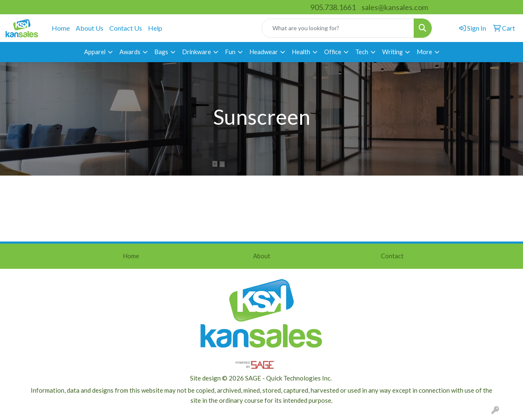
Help (155, 28)
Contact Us (126, 28)
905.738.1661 (333, 7)
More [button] (424, 52)
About (262, 256)
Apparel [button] (95, 52)
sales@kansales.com (395, 7)
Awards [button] (130, 52)
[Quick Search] (338, 28)
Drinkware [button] (197, 52)
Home (61, 28)
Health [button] (301, 52)
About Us (90, 28)
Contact (392, 256)
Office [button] (333, 52)
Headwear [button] (264, 52)
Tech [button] (362, 52)
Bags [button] (161, 52)
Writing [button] (392, 52)
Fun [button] (230, 52)
